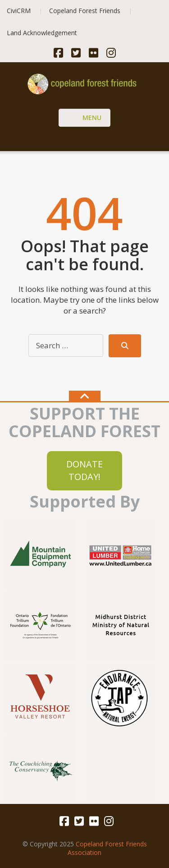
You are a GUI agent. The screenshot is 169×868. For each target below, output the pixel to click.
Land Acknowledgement (42, 33)
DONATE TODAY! (84, 470)
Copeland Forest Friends (85, 11)
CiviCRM (19, 11)
